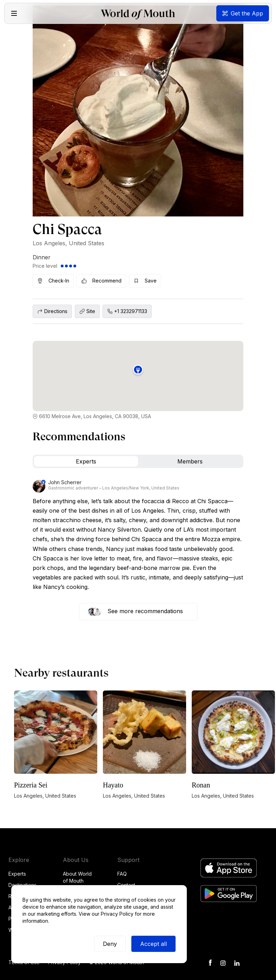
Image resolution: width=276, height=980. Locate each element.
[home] (138, 14)
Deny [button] (110, 944)
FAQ (122, 874)
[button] (14, 13)
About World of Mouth (77, 877)
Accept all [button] (153, 944)
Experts (17, 874)
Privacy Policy (117, 914)
